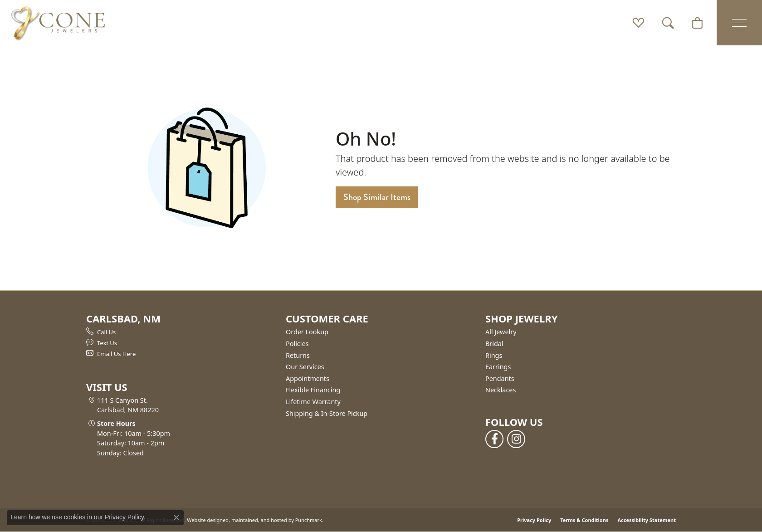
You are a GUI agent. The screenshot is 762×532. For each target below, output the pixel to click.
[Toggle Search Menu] (668, 23)
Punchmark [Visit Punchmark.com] (309, 520)
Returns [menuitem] (298, 356)
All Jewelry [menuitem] (501, 332)
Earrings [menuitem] (498, 367)
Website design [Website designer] (205, 520)
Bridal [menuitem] (494, 344)
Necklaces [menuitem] (501, 390)
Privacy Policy (534, 520)
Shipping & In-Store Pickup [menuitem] (327, 414)
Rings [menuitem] (494, 356)
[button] (181, 318)
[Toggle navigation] (739, 23)
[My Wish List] (638, 23)
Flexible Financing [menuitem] (313, 390)
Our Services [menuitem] (305, 367)
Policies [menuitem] (297, 344)
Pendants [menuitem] (500, 379)
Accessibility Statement (647, 520)
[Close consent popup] (176, 517)
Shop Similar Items (377, 197)
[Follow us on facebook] (494, 439)
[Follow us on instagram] (516, 439)
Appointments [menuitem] (308, 379)
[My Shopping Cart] (697, 23)
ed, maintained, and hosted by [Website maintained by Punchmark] (258, 520)
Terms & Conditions (584, 520)
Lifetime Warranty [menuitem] (313, 402)
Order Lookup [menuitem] (307, 332)
